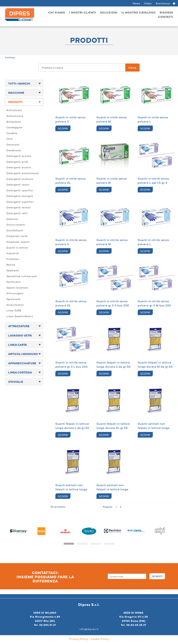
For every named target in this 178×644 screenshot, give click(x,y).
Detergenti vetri (17, 213)
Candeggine (14, 127)
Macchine (16, 93)
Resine (11, 264)
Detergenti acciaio (19, 156)
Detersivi (12, 219)
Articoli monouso (23, 354)
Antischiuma (15, 116)
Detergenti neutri (18, 184)
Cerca (132, 67)
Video (148, 3)
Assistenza (163, 3)
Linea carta (18, 345)
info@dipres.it (89, 629)
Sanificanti (14, 282)
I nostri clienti (83, 12)
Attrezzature (19, 326)
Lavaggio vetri (20, 335)
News (136, 3)
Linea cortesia (20, 372)
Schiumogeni (15, 293)
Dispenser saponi (18, 242)
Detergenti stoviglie (20, 196)
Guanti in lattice (17, 247)
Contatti (166, 17)
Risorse (166, 12)
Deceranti (13, 144)
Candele (12, 133)
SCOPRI (63, 128)
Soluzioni (109, 12)
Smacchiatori (15, 305)
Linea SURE (14, 310)
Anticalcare (14, 110)
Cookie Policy (100, 639)
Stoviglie (16, 382)
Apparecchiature (22, 363)
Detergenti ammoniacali (23, 173)
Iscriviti (157, 576)
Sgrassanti (13, 299)
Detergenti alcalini (19, 167)
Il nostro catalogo (139, 12)
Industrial (13, 253)
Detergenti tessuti (19, 207)
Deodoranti (14, 150)
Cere (10, 139)
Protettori (13, 259)
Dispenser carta (17, 236)
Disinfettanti (15, 230)
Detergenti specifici (20, 190)
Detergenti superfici (20, 202)
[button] (69, 544)
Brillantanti (14, 122)
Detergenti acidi (17, 162)
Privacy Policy (79, 639)
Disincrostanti (16, 224)
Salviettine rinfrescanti (22, 276)
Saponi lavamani (17, 287)
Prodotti (15, 102)
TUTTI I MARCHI (19, 83)
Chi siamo (57, 12)
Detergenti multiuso (20, 179)
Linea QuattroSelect (20, 316)
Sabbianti (13, 270)
